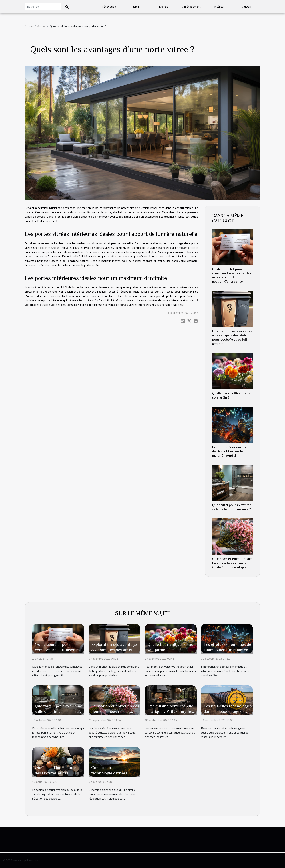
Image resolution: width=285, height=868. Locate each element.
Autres (247, 7)
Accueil (29, 26)
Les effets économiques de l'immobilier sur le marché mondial (230, 451)
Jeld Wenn (46, 248)
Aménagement (192, 7)
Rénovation (109, 7)
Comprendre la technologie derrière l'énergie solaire (109, 773)
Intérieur (219, 7)
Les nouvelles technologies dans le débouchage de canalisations (228, 711)
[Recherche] (43, 7)
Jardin (136, 7)
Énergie (164, 7)
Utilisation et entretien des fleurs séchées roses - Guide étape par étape (232, 563)
